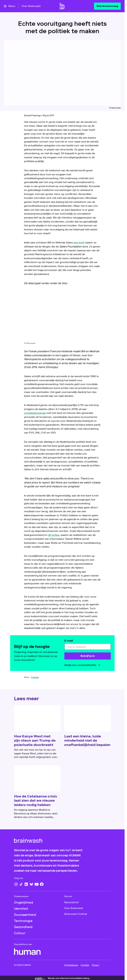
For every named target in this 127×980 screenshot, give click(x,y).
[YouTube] (37, 884)
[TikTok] (21, 884)
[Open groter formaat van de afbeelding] (62, 316)
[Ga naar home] (62, 6)
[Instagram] (16, 884)
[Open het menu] (9, 6)
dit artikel (54, 535)
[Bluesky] (31, 884)
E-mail (68, 641)
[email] (87, 647)
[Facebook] (42, 884)
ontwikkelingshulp (35, 413)
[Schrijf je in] (87, 656)
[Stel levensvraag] (107, 6)
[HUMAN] (27, 952)
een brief (79, 243)
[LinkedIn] (26, 884)
